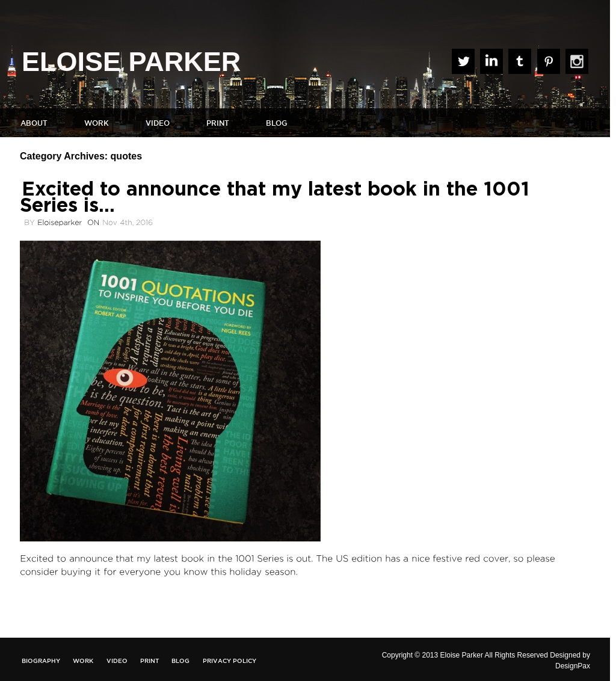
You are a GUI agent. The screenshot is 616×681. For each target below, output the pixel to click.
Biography (41, 661)
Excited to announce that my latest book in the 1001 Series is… (275, 198)
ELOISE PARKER (131, 62)
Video (158, 123)
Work (97, 123)
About (34, 123)
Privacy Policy (229, 661)
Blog (276, 123)
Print (218, 123)
